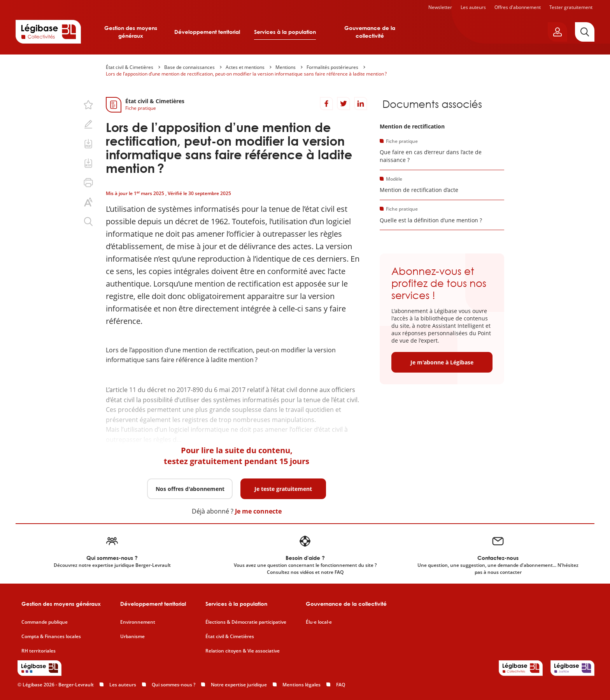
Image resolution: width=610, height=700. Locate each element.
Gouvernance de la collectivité (370, 32)
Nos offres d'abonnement (190, 489)
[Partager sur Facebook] (326, 104)
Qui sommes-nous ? (174, 685)
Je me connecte (258, 511)
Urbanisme (132, 637)
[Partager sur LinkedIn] (361, 104)
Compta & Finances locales (51, 637)
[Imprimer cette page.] (88, 183)
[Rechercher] (585, 32)
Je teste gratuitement (283, 489)
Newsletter (440, 7)
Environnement (138, 622)
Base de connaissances (189, 67)
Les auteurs (473, 7)
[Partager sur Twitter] (344, 104)
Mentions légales (301, 685)
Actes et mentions (245, 67)
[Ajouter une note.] (88, 124)
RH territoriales (39, 651)
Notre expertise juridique (239, 685)
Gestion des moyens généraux (131, 32)
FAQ (341, 685)
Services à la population (285, 32)
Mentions (286, 67)
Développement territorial (207, 32)
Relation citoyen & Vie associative (243, 651)
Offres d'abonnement (518, 7)
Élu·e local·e (319, 622)
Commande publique (45, 622)
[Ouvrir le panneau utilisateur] (557, 32)
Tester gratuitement (571, 7)
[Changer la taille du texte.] (88, 202)
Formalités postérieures (332, 67)
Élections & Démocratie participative (246, 622)
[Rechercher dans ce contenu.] (88, 222)
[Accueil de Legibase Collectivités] (48, 32)
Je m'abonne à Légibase (442, 362)
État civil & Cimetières (130, 67)
